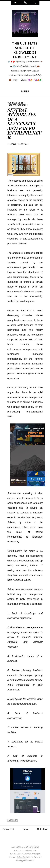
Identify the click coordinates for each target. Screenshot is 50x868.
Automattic (21, 857)
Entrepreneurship (18, 105)
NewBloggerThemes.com (25, 860)
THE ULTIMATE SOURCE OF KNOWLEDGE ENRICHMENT (25, 850)
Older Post (42, 829)
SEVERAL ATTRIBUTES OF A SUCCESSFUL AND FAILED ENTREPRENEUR (25, 124)
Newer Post (8, 829)
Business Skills (16, 103)
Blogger (37, 854)
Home (25, 829)
